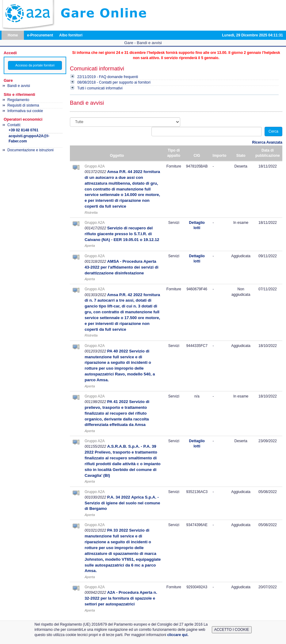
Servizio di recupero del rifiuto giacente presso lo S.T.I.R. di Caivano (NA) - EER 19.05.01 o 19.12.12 (122, 234)
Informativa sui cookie (25, 111)
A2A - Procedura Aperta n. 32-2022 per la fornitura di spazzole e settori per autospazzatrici (121, 598)
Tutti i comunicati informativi (100, 88)
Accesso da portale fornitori (35, 65)
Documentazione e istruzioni (31, 150)
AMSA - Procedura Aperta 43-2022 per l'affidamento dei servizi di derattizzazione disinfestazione (122, 267)
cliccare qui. (178, 635)
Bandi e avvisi (19, 86)
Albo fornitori (71, 35)
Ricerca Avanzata (267, 142)
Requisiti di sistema (23, 105)
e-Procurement (40, 35)
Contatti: (35, 134)
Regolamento (18, 100)
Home (13, 35)
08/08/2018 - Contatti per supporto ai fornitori (114, 82)
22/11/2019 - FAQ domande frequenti (108, 77)
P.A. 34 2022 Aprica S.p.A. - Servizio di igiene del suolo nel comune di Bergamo (122, 503)
